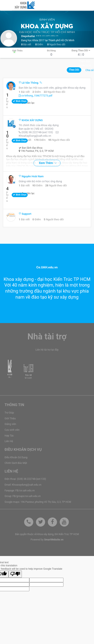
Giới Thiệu (10, 418)
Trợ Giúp (9, 413)
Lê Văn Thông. (29, 83)
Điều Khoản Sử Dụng (16, 457)
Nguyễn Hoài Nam (31, 176)
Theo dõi (74, 70)
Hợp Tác (9, 436)
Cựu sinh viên (12, 430)
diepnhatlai (28, 36)
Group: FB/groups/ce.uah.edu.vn (23, 496)
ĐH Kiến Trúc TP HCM (67, 534)
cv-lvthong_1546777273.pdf (36, 96)
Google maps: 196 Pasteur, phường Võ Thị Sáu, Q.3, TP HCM (38, 502)
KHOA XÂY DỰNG (31, 120)
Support (25, 214)
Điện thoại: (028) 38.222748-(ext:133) (25, 479)
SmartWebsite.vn (54, 540)
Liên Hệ (9, 441)
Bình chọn (20, 101)
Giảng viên (10, 424)
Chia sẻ (90, 70)
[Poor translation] (15, 574)
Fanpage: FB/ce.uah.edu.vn (20, 491)
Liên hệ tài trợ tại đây (47, 350)
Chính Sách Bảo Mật (16, 463)
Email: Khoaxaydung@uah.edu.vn (23, 485)
